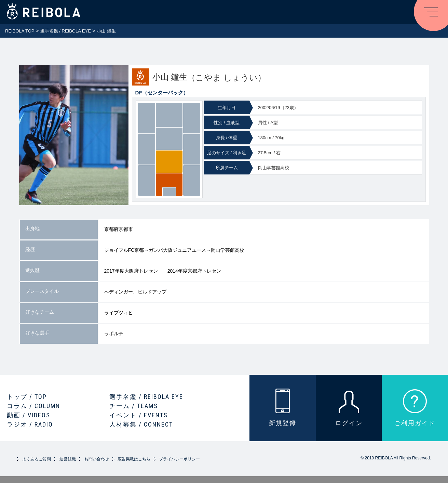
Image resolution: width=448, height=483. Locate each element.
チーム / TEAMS (134, 406)
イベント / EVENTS (139, 415)
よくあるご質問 (37, 459)
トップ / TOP (27, 397)
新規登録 (283, 423)
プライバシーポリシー (179, 459)
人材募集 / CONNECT (141, 424)
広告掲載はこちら (134, 459)
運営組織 (68, 459)
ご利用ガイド (415, 423)
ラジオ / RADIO (30, 424)
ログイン (349, 423)
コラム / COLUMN (33, 406)
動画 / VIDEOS (29, 415)
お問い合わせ (97, 459)
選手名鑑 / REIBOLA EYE (146, 397)
